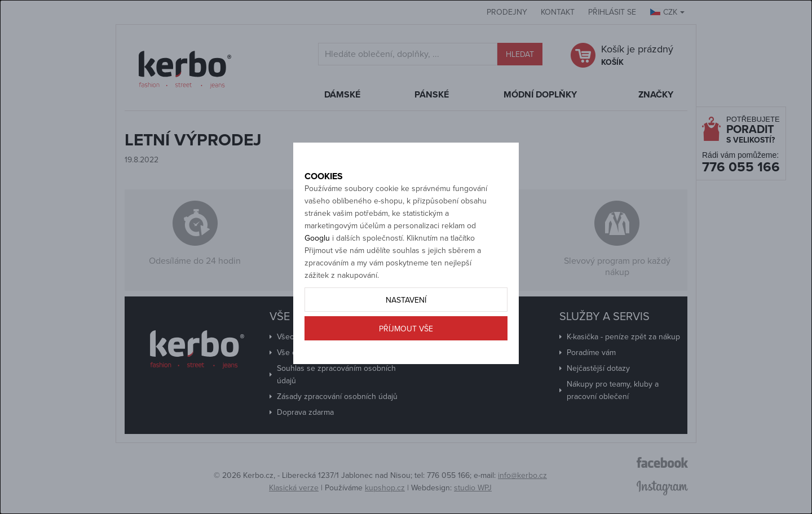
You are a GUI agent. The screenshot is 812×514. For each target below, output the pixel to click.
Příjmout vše (406, 367)
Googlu (317, 276)
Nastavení (406, 338)
